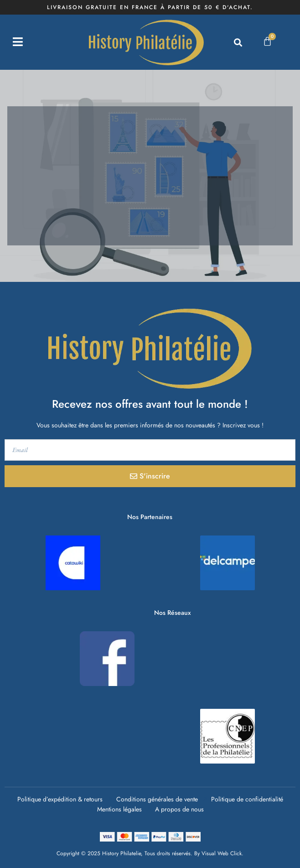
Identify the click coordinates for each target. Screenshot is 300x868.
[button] (238, 42)
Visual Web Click (222, 853)
